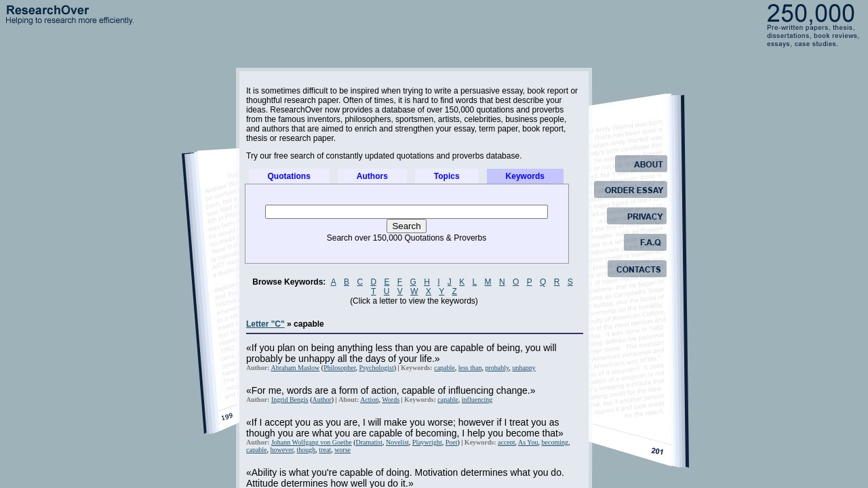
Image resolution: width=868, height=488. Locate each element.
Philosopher (339, 368)
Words (391, 400)
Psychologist (377, 368)
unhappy (524, 368)
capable (445, 368)
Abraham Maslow (295, 368)
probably (497, 368)
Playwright (427, 442)
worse (342, 450)
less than (470, 368)
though (307, 450)
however (282, 450)
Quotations (289, 176)
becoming (555, 442)
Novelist (397, 442)
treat (325, 450)
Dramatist (369, 442)
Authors (372, 176)
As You (528, 442)
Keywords (525, 176)
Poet (452, 442)
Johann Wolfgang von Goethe (312, 442)
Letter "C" (265, 324)
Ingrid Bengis (290, 400)
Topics (447, 176)
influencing (477, 400)
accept (507, 442)
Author (322, 400)
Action (369, 400)
